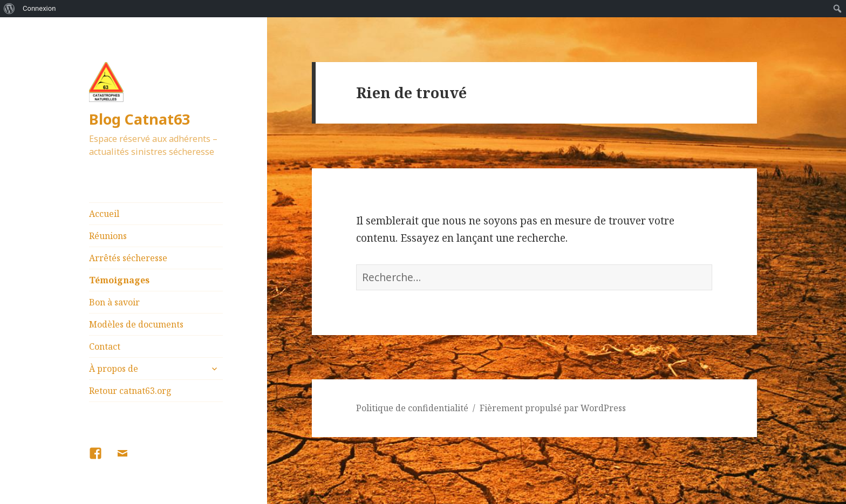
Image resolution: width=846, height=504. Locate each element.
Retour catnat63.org (130, 391)
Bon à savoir (114, 302)
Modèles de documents (136, 324)
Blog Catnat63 (139, 119)
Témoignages (119, 280)
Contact (105, 346)
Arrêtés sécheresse (128, 258)
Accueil (104, 214)
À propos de (114, 369)
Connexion (39, 8)
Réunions (108, 236)
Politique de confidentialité (412, 408)
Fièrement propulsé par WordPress (553, 408)
